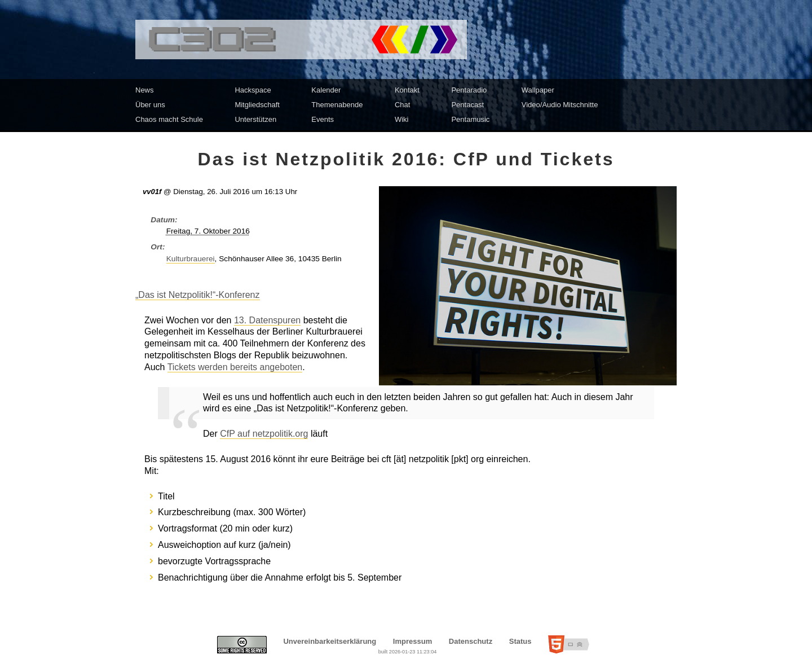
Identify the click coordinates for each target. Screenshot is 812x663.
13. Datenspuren (267, 320)
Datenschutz (471, 641)
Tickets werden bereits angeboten (235, 367)
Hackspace (253, 90)
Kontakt (407, 90)
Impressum (412, 641)
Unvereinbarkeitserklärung (330, 641)
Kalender (326, 90)
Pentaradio (469, 90)
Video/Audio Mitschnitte (560, 105)
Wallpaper (538, 90)
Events (323, 119)
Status (520, 641)
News (145, 90)
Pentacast (467, 105)
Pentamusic (470, 119)
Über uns (150, 105)
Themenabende (337, 105)
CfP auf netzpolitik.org (264, 434)
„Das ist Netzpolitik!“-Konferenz (198, 295)
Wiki (402, 119)
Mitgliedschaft (257, 105)
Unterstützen (255, 119)
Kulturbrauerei (191, 259)
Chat (402, 105)
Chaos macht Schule (169, 119)
